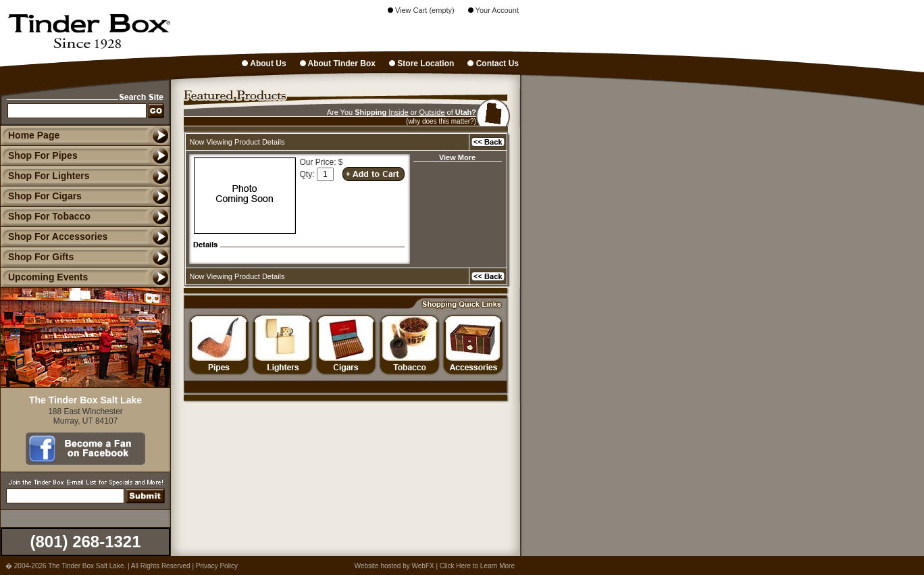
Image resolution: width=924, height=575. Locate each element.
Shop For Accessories (54, 236)
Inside (398, 112)
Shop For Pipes (39, 155)
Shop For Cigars (41, 196)
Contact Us (493, 64)
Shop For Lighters (45, 176)
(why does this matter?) (441, 121)
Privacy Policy (217, 566)
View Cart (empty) (421, 10)
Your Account (493, 10)
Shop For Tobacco (45, 216)
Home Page (34, 135)
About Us (264, 64)
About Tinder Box (338, 64)
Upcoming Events (44, 277)
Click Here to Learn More (477, 566)
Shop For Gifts (37, 257)
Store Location (421, 64)
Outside (432, 112)
